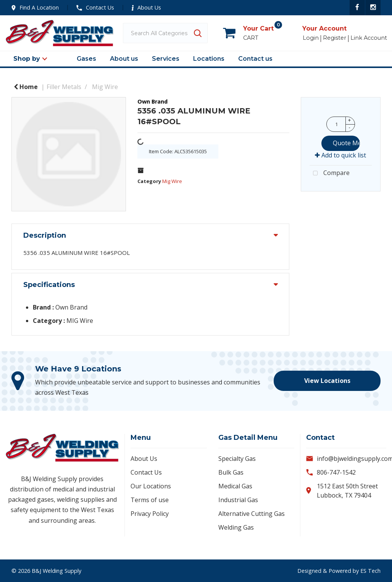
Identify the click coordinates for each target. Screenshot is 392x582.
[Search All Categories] (165, 33)
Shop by (27, 59)
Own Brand (152, 101)
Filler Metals (64, 87)
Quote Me (346, 143)
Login (311, 38)
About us (124, 59)
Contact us (255, 59)
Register (335, 38)
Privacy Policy (150, 514)
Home (26, 87)
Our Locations (151, 486)
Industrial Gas (238, 500)
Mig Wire (105, 87)
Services (166, 59)
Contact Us (95, 7)
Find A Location (35, 7)
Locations (209, 59)
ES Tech (370, 571)
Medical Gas (235, 486)
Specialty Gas (237, 459)
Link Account (369, 38)
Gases (86, 59)
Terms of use (150, 500)
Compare (330, 173)
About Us (146, 7)
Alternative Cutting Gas (252, 514)
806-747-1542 (336, 472)
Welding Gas (236, 527)
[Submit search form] (198, 33)
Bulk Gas (231, 472)
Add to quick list (340, 155)
